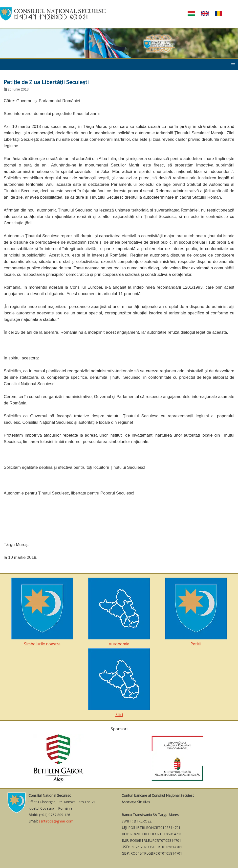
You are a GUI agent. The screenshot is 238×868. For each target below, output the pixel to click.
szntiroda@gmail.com (56, 821)
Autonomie (119, 612)
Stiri (119, 683)
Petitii (196, 612)
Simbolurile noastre (42, 612)
